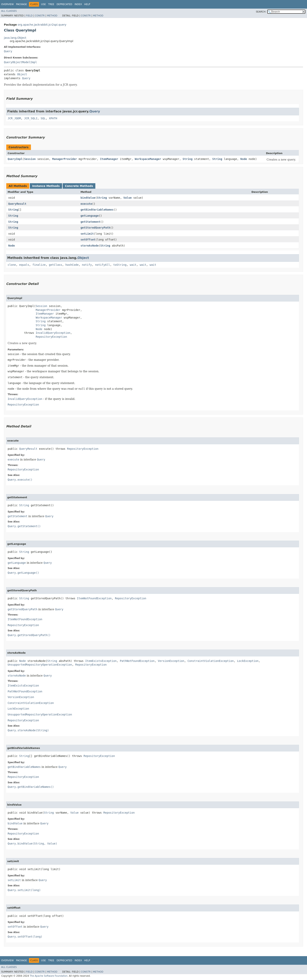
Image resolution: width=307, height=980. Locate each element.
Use (43, 4)
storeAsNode (90, 246)
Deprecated (64, 4)
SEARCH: (261, 12)
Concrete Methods (79, 186)
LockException (248, 661)
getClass (56, 265)
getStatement (90, 222)
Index (78, 4)
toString (120, 265)
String (188, 159)
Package (21, 4)
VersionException (171, 661)
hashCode (72, 265)
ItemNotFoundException (94, 598)
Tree (51, 4)
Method (52, 16)
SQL (43, 118)
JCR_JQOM (14, 118)
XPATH (53, 118)
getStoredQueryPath (95, 228)
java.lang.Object (15, 38)
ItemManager (109, 159)
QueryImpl (15, 159)
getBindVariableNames (97, 210)
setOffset (88, 240)
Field (29, 16)
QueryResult (17, 204)
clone (12, 265)
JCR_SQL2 (31, 118)
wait (133, 265)
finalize (39, 265)
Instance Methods (46, 186)
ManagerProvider (65, 159)
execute (86, 204)
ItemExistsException (101, 661)
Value (127, 198)
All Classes (9, 11)
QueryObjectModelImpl (20, 62)
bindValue (88, 198)
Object (22, 74)
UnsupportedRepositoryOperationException (40, 665)
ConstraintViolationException (211, 661)
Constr (40, 16)
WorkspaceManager (148, 159)
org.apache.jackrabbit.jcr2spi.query (42, 25)
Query (8, 51)
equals (24, 265)
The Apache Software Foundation (49, 976)
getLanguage (90, 216)
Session (30, 159)
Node (244, 159)
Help (87, 4)
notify (87, 265)
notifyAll (103, 265)
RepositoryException (51, 337)
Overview (7, 4)
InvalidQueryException (53, 333)
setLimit (87, 234)
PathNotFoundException (137, 661)
